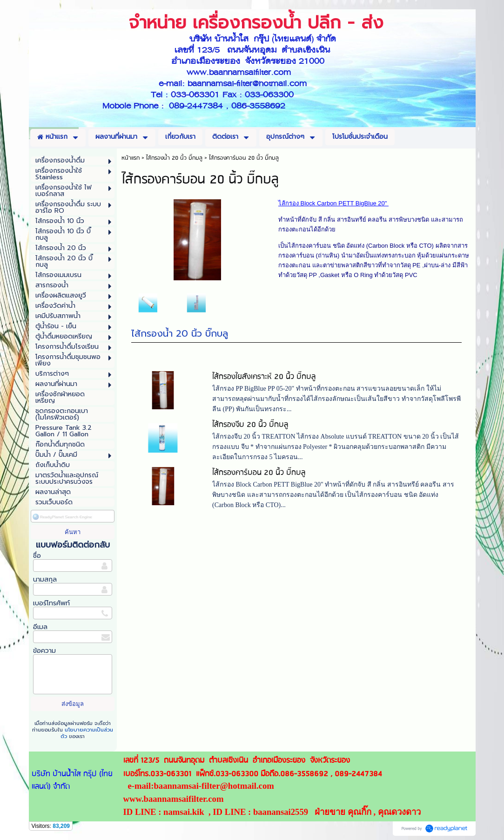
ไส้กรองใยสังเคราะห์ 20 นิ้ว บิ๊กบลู (264, 377)
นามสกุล (45, 579)
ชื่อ (37, 556)
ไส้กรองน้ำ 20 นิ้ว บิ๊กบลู (180, 333)
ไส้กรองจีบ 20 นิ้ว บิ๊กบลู (250, 425)
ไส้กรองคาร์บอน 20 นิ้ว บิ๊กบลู (259, 473)
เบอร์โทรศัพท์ (51, 603)
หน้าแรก (131, 158)
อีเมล (40, 627)
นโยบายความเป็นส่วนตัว (87, 733)
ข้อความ (44, 651)
